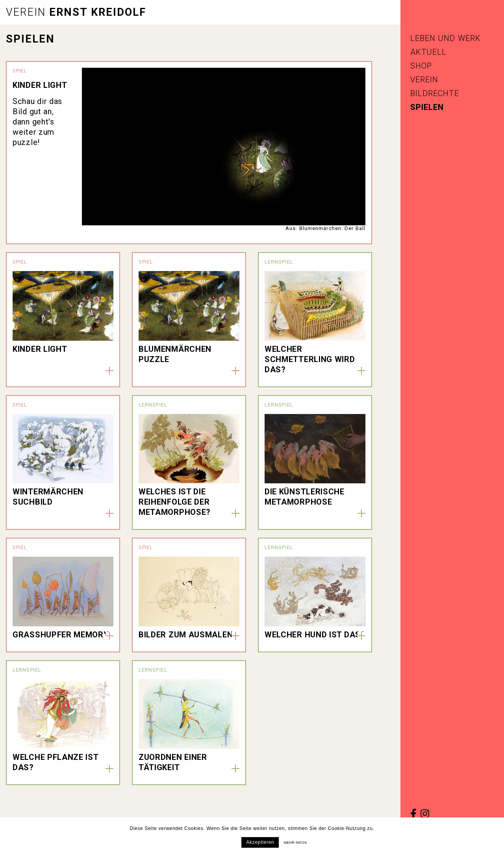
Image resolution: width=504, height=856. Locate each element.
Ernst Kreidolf (76, 12)
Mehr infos (295, 843)
